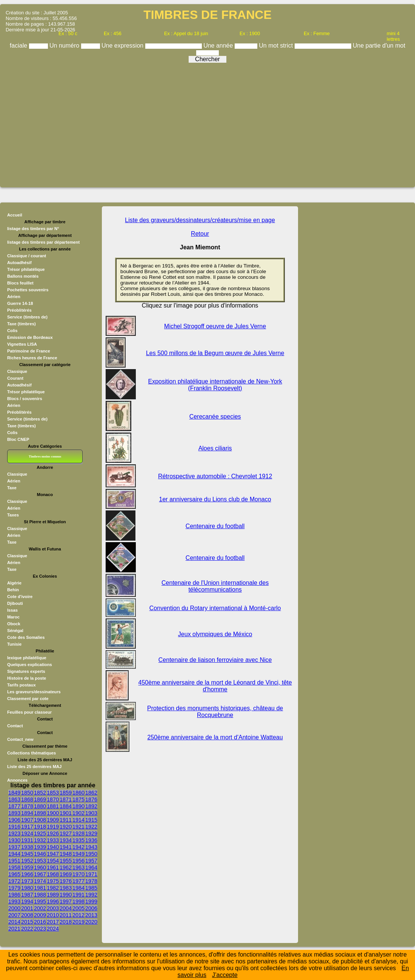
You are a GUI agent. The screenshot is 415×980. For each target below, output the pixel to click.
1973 (27, 881)
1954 (53, 861)
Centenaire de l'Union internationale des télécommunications (215, 586)
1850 (27, 793)
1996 (53, 901)
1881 (53, 806)
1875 (78, 799)
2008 (27, 915)
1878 (27, 806)
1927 (66, 833)
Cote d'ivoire (20, 597)
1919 (53, 827)
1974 (40, 881)
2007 (14, 915)
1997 (66, 901)
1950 (91, 854)
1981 (40, 888)
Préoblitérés (19, 310)
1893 (14, 813)
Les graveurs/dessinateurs (34, 692)
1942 (78, 847)
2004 (66, 908)
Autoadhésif (19, 263)
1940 (53, 847)
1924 (27, 833)
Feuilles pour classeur (29, 712)
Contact (15, 726)
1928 (78, 833)
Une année (219, 46)
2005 (78, 908)
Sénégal (15, 631)
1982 (53, 888)
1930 (14, 840)
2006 (91, 908)
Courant (15, 378)
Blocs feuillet (20, 283)
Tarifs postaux (22, 685)
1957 (91, 861)
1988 (40, 895)
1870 (53, 799)
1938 (27, 847)
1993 (14, 901)
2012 (78, 915)
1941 (66, 847)
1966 (27, 874)
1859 (66, 793)
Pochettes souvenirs (28, 290)
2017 (53, 922)
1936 (91, 840)
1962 (66, 867)
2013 (91, 915)
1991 (78, 895)
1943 (91, 847)
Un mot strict (277, 46)
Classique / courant (27, 256)
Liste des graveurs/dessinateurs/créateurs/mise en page (200, 220)
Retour (200, 234)
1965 (14, 874)
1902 (78, 813)
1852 (40, 793)
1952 (27, 861)
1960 (40, 867)
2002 (40, 908)
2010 (53, 915)
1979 (14, 888)
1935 (78, 840)
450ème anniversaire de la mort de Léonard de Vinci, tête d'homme (215, 686)
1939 (40, 847)
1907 (27, 820)
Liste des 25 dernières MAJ (34, 767)
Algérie (14, 583)
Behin (13, 590)
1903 (91, 813)
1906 (14, 820)
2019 (78, 922)
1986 (14, 895)
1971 (91, 874)
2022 (27, 929)
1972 (14, 881)
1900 (53, 813)
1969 (66, 874)
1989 (53, 895)
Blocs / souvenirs (25, 399)
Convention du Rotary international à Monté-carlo (215, 608)
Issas (12, 610)
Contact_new (20, 739)
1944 (14, 854)
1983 (66, 888)
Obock (14, 624)
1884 (66, 806)
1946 (40, 854)
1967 (40, 874)
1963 (78, 867)
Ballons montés (23, 276)
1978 (91, 881)
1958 (14, 867)
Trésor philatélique (26, 269)
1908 (40, 820)
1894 (27, 813)
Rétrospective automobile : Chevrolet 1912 (215, 476)
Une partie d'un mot (379, 46)
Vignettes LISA (22, 344)
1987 (27, 895)
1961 (53, 867)
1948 (66, 854)
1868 (27, 799)
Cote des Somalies (26, 637)
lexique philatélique (27, 658)
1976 (66, 881)
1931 (27, 840)
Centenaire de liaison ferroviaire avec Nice (215, 660)
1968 (53, 874)
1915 (91, 820)
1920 (66, 827)
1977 (78, 881)
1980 (27, 888)
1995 (40, 901)
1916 (14, 827)
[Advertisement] (207, 122)
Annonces (17, 780)
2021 (14, 929)
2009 (40, 915)
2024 (53, 929)
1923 (14, 833)
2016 (40, 922)
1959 (27, 867)
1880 (40, 806)
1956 (78, 861)
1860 (78, 793)
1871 (66, 799)
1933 (53, 840)
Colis (12, 331)
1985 (91, 888)
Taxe (12, 488)
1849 (14, 793)
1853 (53, 793)
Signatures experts (26, 671)
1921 (78, 827)
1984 (78, 888)
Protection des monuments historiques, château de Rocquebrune (215, 712)
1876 (91, 799)
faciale (19, 46)
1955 (66, 861)
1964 (91, 867)
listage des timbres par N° (33, 229)
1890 (78, 806)
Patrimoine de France (29, 351)
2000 (14, 908)
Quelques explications (30, 665)
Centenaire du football (215, 526)
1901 (66, 813)
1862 (91, 793)
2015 (27, 922)
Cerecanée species (215, 417)
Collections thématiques (32, 753)
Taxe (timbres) (22, 324)
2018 (66, 922)
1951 (14, 861)
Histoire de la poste (27, 678)
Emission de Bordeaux (30, 337)
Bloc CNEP (18, 439)
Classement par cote (28, 699)
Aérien (14, 297)
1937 (14, 847)
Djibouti (15, 603)
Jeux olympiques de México (215, 634)
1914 (78, 820)
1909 (53, 820)
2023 (40, 929)
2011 (66, 915)
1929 (91, 833)
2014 (14, 922)
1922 (91, 827)
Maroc (13, 617)
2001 (27, 908)
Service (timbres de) (27, 317)
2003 (53, 908)
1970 (78, 874)
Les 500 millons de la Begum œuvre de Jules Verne (215, 353)
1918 (40, 827)
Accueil (15, 215)
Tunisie (14, 644)
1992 (91, 895)
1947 (53, 854)
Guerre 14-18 (20, 303)
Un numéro (65, 46)
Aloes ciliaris (215, 448)
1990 (66, 895)
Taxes (13, 515)
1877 (14, 806)
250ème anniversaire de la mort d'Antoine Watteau (215, 737)
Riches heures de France (32, 358)
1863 (14, 799)
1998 (78, 901)
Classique (17, 371)
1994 (27, 901)
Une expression (123, 46)
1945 (27, 854)
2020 (91, 922)
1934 (66, 840)
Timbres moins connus (45, 456)
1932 (40, 840)
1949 (78, 854)
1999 (91, 901)
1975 (53, 881)
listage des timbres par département (43, 242)
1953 (40, 861)
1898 (40, 813)
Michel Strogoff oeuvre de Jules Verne (215, 326)
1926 (53, 833)
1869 (40, 799)
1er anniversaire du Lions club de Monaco (215, 499)
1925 (40, 833)
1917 (27, 827)
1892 (91, 806)
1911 (66, 820)
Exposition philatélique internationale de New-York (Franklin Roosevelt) (215, 385)
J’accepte (225, 975)
